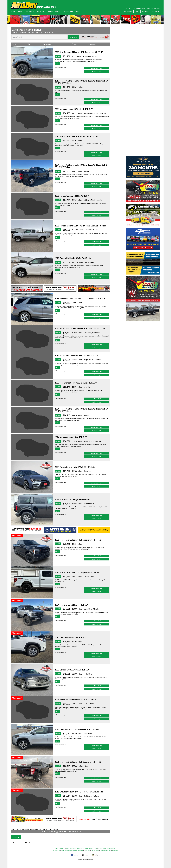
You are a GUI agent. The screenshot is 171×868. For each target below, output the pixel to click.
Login (137, 11)
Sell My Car (30, 11)
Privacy (97, 851)
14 (65, 832)
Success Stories (69, 851)
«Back (41, 832)
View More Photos (97, 68)
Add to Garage (97, 71)
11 (57, 832)
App (101, 851)
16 (70, 832)
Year (30, 44)
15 (68, 832)
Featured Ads (62, 848)
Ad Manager (80, 851)
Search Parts (85, 848)
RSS (53, 851)
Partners (145, 11)
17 (73, 832)
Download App (139, 8)
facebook (76, 855)
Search (20, 11)
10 (55, 832)
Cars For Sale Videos (71, 11)
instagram (97, 855)
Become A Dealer (154, 8)
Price (74, 44)
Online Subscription (108, 848)
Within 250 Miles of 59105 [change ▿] (41, 32)
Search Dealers (78, 848)
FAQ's (115, 848)
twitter (86, 855)
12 (60, 832)
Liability (93, 851)
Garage (75, 851)
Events (58, 11)
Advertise (58, 851)
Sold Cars (128, 8)
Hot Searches (115, 851)
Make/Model (47, 44)
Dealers (50, 11)
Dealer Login (87, 851)
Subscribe (40, 11)
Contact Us (155, 11)
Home (13, 11)
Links (110, 851)
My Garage (128, 11)
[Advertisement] (143, 41)
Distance (92, 44)
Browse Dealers (70, 848)
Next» (79, 832)
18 (75, 832)
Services (91, 848)
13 (62, 832)
